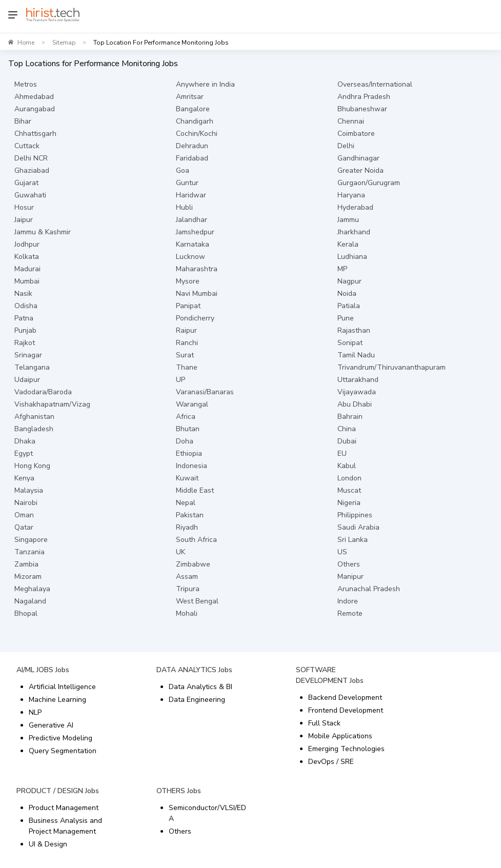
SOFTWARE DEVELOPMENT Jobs (330, 675)
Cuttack (27, 146)
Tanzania (29, 552)
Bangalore (193, 109)
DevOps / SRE (331, 762)
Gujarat (26, 183)
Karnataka (193, 244)
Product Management (64, 808)
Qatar (24, 527)
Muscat (349, 490)
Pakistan (190, 515)
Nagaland (30, 601)
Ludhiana (352, 257)
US (342, 552)
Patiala (349, 306)
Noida (347, 294)
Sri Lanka (353, 540)
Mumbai (27, 281)
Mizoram (28, 577)
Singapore (31, 540)
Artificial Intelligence (62, 687)
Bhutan (188, 429)
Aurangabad (35, 109)
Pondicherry (195, 318)
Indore (348, 601)
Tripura (188, 589)
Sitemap (64, 43)
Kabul (347, 466)
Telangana (32, 367)
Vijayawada (357, 392)
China (347, 429)
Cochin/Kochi (197, 134)
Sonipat (350, 343)
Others (349, 564)
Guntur (187, 183)
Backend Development (345, 698)
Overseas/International (375, 84)
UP (181, 380)
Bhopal (26, 613)
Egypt (24, 453)
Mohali (187, 613)
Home (26, 43)
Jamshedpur (195, 232)
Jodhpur (27, 244)
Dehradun (192, 146)
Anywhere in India (205, 84)
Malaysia (29, 490)
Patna (24, 318)
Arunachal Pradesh (369, 589)
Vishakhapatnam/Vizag (52, 404)
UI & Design (48, 844)
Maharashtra (197, 269)
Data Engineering (197, 700)
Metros (26, 84)
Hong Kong (32, 466)
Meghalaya (32, 589)
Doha (185, 441)
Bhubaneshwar (362, 109)
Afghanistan (34, 417)
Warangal (192, 404)
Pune (346, 318)
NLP (35, 712)
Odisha (26, 306)
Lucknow (191, 257)
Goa (183, 170)
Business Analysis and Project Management (65, 826)
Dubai (347, 441)
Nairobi (26, 503)
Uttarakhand (358, 380)
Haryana (351, 195)
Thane (187, 367)
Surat (185, 355)
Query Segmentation (63, 751)
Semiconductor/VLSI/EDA (207, 813)
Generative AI (51, 725)
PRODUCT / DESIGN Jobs (58, 791)
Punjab (25, 330)
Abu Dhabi (355, 404)
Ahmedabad (34, 97)
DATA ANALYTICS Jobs (194, 670)
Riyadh (187, 527)
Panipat (188, 306)
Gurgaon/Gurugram (369, 183)
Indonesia (192, 466)
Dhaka (25, 441)
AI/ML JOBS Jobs (43, 670)
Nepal (186, 503)
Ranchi (187, 343)
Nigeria (349, 503)
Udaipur (27, 380)
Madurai (27, 269)
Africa (186, 417)
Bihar (23, 121)
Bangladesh (34, 429)
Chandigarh (195, 121)
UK (181, 552)
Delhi (346, 146)
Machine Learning (57, 700)
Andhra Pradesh (364, 97)
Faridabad (192, 158)
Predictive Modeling (61, 738)
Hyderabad (355, 207)
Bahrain (350, 417)
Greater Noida (360, 170)
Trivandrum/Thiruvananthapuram (392, 367)
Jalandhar (192, 220)
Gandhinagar (358, 158)
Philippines (355, 515)
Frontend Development (346, 710)
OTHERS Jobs (179, 791)
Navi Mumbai (197, 294)
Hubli (184, 207)
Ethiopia (189, 453)
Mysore (188, 281)
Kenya (24, 478)
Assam (187, 577)
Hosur (24, 207)
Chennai (351, 121)
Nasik (23, 294)
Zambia (26, 564)
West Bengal (197, 601)
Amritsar (190, 97)
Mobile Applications (340, 736)
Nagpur (349, 281)
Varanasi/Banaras (205, 392)
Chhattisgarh (35, 134)
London (349, 478)
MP (342, 269)
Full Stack (324, 723)
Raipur (186, 330)
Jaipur (24, 220)
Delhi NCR (31, 158)
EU (342, 453)
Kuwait (187, 478)
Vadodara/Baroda (43, 392)
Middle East (195, 490)
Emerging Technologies (346, 749)
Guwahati (30, 195)
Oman (24, 515)
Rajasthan (354, 330)
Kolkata (27, 257)
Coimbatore (356, 134)
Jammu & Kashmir (43, 232)
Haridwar (191, 195)
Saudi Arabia (358, 527)
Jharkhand (354, 232)
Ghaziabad (32, 170)
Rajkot (25, 343)
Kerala (348, 244)
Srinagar (28, 355)
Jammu (348, 220)
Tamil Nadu (356, 355)
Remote (350, 613)
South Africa (196, 540)
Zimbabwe (193, 564)
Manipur (350, 577)
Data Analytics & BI (201, 687)
